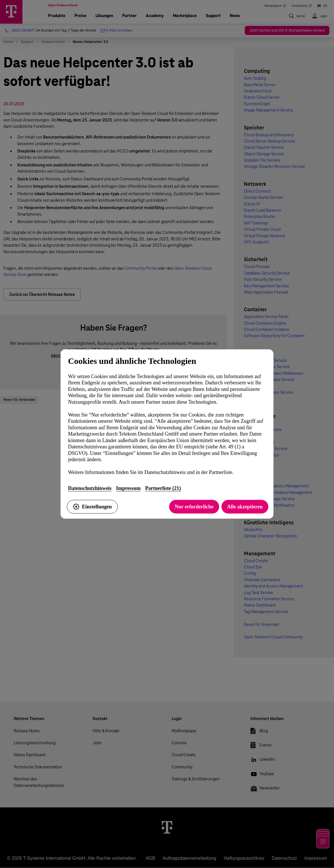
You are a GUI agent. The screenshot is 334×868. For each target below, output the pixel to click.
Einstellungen (92, 507)
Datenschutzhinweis (90, 488)
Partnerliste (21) (163, 488)
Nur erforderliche (194, 507)
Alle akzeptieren (245, 507)
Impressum (128, 488)
